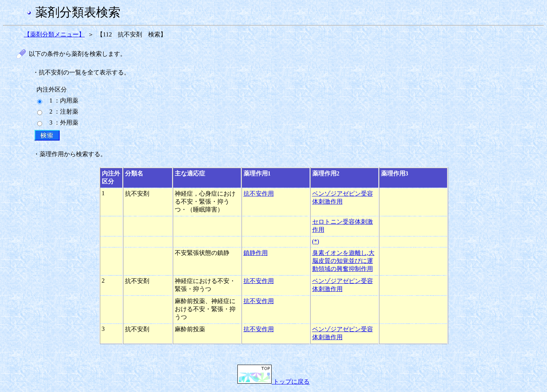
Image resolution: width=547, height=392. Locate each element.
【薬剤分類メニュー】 (54, 34)
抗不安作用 (259, 194)
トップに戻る (273, 382)
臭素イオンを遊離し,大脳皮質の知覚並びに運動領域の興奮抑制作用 (343, 261)
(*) (316, 241)
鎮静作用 (256, 253)
